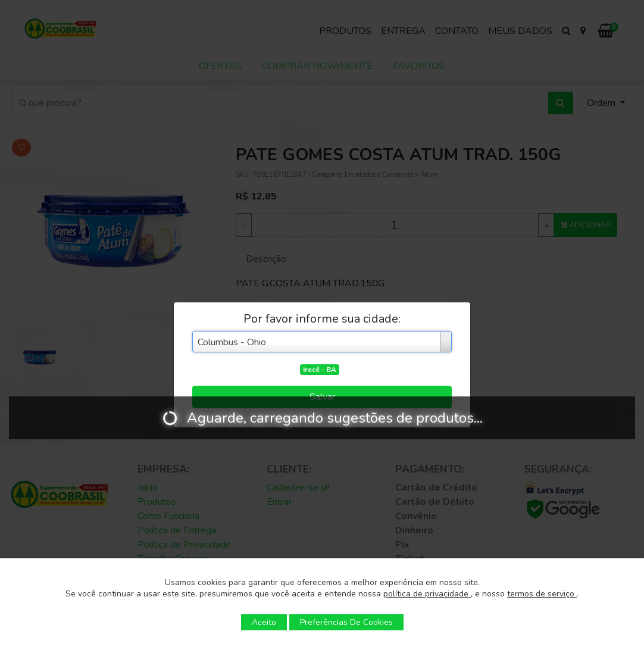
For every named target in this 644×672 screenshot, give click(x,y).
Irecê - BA (320, 370)
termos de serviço (542, 594)
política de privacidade (427, 594)
